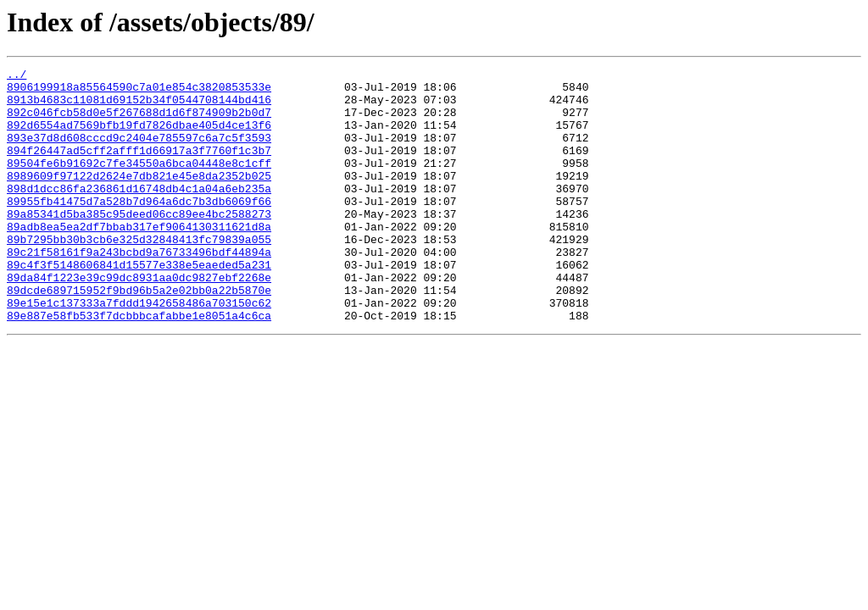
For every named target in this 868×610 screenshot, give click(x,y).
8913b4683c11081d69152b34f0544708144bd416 (139, 107)
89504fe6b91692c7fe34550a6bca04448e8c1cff (139, 183)
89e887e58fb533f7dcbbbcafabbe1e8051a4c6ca (139, 366)
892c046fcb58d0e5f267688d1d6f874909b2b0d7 (139, 122)
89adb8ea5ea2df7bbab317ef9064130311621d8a (139, 259)
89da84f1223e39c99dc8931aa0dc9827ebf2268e (139, 320)
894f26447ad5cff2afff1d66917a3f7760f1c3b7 (139, 168)
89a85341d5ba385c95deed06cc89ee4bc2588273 (139, 244)
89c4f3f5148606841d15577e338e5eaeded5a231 (139, 305)
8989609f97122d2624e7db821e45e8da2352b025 (139, 198)
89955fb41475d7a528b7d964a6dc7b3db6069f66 (139, 229)
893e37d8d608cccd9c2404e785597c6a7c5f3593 (139, 152)
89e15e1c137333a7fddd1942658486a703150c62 (139, 351)
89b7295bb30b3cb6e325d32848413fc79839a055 (139, 274)
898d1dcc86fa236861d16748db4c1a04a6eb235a (139, 213)
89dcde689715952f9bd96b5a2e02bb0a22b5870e (139, 335)
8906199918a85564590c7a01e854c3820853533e (139, 91)
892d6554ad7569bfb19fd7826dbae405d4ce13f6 (139, 137)
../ (17, 76)
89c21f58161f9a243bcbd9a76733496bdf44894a (139, 290)
